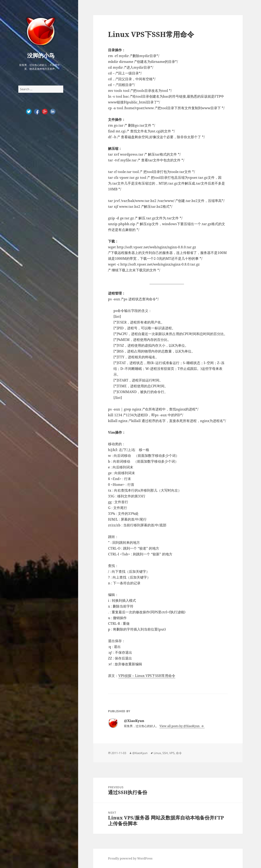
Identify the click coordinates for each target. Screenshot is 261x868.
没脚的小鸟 (41, 55)
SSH (165, 753)
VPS (172, 753)
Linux (157, 753)
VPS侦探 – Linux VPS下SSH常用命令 (147, 676)
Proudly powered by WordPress (130, 858)
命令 (179, 753)
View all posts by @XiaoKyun (180, 726)
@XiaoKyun (140, 753)
